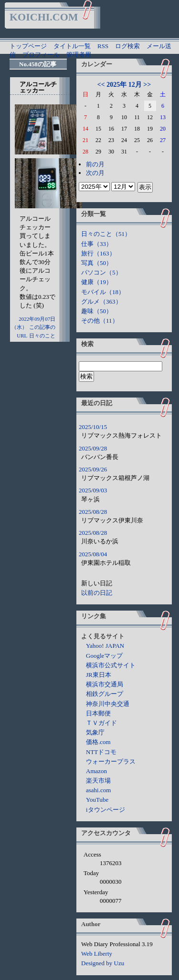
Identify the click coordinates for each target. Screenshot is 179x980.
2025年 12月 (124, 85)
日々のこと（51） (106, 234)
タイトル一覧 (72, 46)
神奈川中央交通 (108, 704)
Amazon (96, 771)
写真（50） (97, 263)
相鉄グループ (105, 694)
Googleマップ (104, 656)
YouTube (97, 800)
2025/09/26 (93, 469)
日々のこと (42, 336)
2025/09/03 (93, 490)
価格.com (98, 742)
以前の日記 (97, 593)
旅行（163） (98, 253)
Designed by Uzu (103, 963)
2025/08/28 (93, 512)
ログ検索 (127, 46)
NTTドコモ (101, 752)
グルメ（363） (101, 301)
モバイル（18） (103, 292)
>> (147, 85)
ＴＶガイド (101, 723)
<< (101, 85)
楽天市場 (98, 781)
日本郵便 (98, 713)
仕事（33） (97, 244)
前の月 (95, 164)
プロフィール (41, 55)
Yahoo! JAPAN (105, 646)
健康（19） (97, 282)
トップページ (28, 46)
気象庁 (95, 732)
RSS (103, 46)
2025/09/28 (93, 448)
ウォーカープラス (111, 761)
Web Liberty (97, 954)
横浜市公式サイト (111, 665)
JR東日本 (99, 675)
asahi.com (98, 790)
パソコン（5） (101, 272)
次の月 (95, 173)
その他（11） (100, 321)
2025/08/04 (93, 554)
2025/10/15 (93, 427)
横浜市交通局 (105, 684)
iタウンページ (105, 810)
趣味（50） (97, 311)
